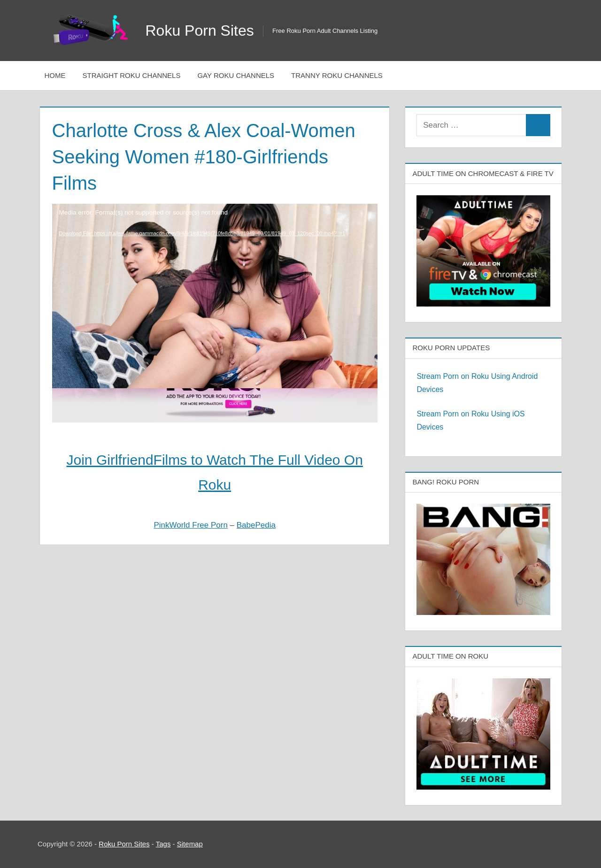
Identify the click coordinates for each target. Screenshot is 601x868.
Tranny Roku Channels (337, 75)
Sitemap (190, 844)
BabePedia (256, 525)
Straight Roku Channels (132, 75)
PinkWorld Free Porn (190, 525)
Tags (163, 844)
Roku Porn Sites (200, 31)
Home (55, 75)
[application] (215, 269)
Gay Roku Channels (236, 75)
